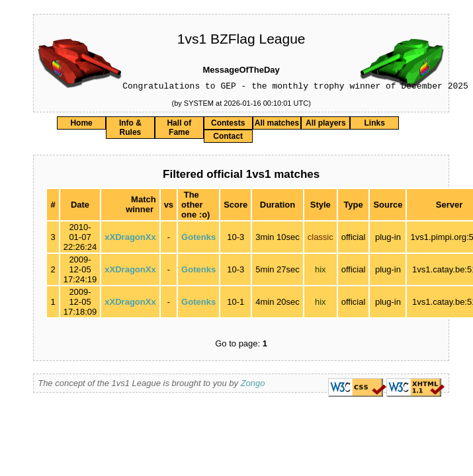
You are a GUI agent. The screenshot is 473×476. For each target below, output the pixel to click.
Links (375, 125)
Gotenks (198, 239)
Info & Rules (130, 130)
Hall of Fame (179, 130)
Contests (228, 125)
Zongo (253, 385)
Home (81, 125)
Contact (228, 138)
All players (326, 125)
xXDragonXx (130, 239)
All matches (277, 125)
